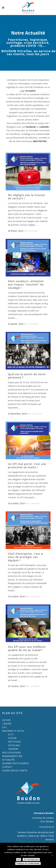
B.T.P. (11, 734)
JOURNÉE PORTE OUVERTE (16, 763)
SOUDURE (13, 749)
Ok (19, 860)
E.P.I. (4, 727)
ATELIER (12, 738)
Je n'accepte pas (31, 860)
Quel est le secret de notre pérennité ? (27, 376)
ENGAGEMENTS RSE (12, 756)
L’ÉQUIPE (7, 724)
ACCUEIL (6, 720)
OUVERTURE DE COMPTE (15, 771)
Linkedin (44, 127)
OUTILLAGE (14, 745)
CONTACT (7, 767)
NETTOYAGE (14, 742)
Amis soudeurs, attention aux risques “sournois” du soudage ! (26, 284)
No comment (31, 231)
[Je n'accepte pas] (52, 855)
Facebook (31, 127)
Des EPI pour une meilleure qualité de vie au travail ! (27, 648)
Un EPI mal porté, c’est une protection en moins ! (27, 466)
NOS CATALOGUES (12, 752)
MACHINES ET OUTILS (13, 731)
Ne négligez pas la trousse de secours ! (27, 197)
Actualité (30, 91)
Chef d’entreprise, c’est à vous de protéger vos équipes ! (25, 557)
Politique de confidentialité (28, 863)
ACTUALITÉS (8, 760)
